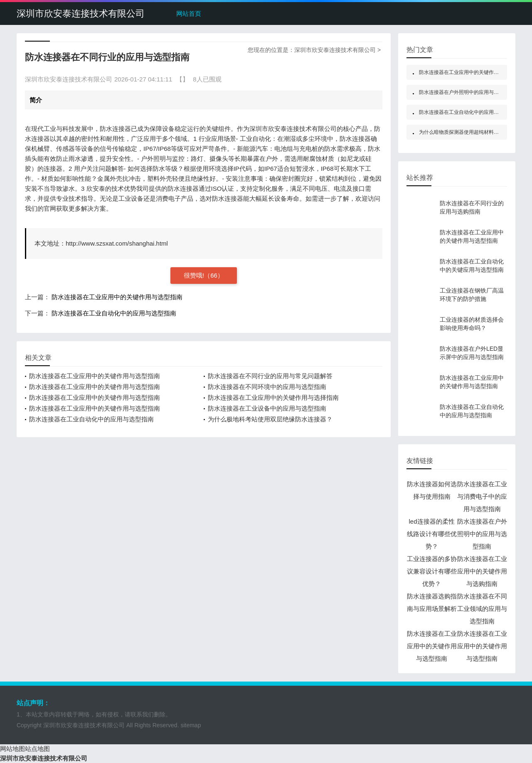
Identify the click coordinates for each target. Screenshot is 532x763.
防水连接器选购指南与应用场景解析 (432, 602)
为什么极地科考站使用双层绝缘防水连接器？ (270, 419)
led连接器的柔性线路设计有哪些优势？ (432, 534)
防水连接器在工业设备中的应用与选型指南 (267, 408)
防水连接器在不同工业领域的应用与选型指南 (482, 609)
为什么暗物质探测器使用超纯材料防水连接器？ (471, 132)
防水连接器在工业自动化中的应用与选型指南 (114, 313)
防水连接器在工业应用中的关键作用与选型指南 (117, 297)
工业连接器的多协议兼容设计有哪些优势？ (432, 571)
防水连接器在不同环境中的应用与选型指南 (267, 387)
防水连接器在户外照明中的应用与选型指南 (466, 92)
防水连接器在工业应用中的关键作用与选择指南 (273, 397)
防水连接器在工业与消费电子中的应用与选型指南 (482, 496)
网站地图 (12, 749)
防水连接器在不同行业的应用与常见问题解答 (270, 376)
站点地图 (37, 749)
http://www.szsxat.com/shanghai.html (117, 243)
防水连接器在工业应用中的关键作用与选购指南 (482, 571)
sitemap (191, 725)
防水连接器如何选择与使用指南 (432, 490)
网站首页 (189, 14)
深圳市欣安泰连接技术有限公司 (81, 14)
